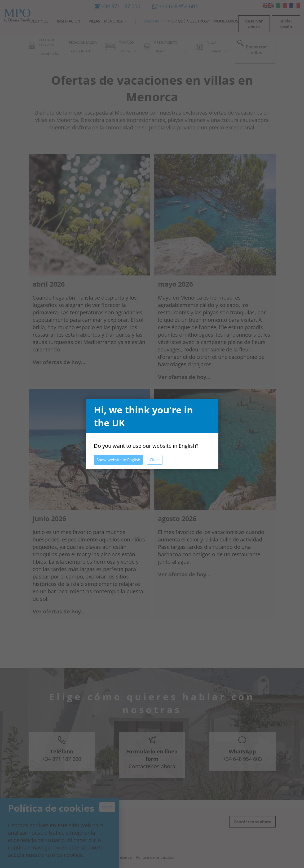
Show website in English (118, 460)
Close (155, 460)
